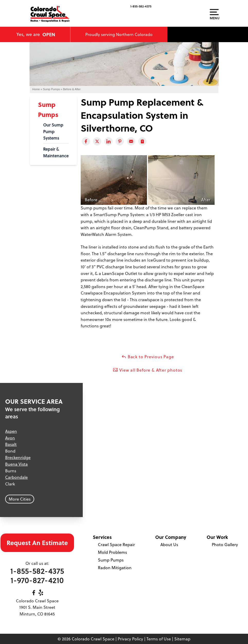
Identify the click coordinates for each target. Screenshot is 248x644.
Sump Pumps (111, 560)
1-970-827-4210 (37, 580)
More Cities (20, 499)
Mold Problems (112, 552)
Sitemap (182, 639)
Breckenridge (18, 457)
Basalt (11, 444)
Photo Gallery (225, 545)
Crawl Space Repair (116, 545)
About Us (169, 545)
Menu (214, 14)
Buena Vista (16, 464)
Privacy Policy (130, 639)
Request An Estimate (37, 543)
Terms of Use (159, 639)
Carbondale (16, 477)
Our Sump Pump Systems (53, 131)
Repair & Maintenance (56, 152)
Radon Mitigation (115, 568)
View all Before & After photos (148, 370)
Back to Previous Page (148, 357)
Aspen (11, 431)
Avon (10, 438)
